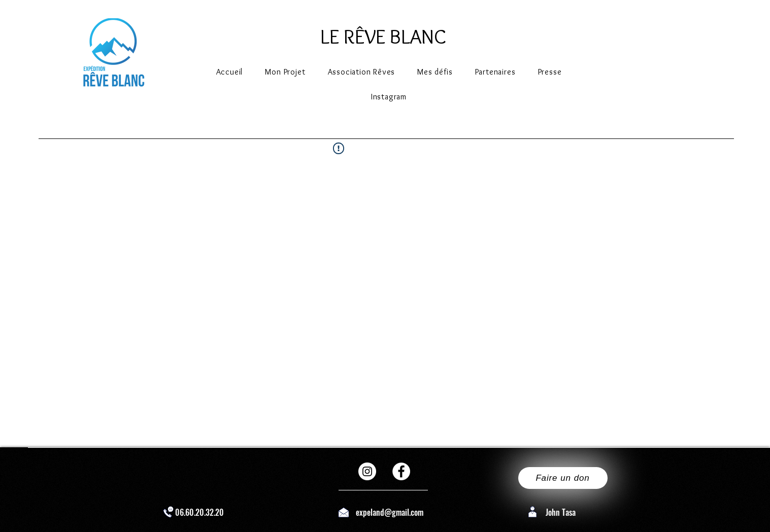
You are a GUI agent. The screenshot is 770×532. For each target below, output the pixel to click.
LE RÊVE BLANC (383, 36)
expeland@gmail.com (390, 512)
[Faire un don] (563, 478)
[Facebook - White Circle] (401, 471)
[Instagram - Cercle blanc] (367, 471)
